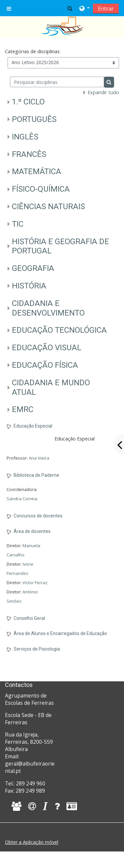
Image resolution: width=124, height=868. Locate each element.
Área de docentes (32, 531)
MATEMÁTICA (37, 171)
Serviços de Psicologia (37, 649)
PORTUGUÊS (34, 119)
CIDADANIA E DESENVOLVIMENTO (48, 308)
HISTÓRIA (29, 286)
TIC (18, 224)
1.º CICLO (28, 102)
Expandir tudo (103, 92)
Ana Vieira (39, 458)
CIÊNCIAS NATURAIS (48, 207)
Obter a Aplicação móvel (32, 842)
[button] (70, 8)
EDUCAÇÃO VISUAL (47, 348)
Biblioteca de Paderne (36, 475)
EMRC (23, 409)
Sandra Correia (22, 499)
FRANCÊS (29, 154)
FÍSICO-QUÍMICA (41, 189)
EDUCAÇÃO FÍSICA (45, 365)
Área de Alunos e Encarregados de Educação (60, 633)
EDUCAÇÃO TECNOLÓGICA (59, 330)
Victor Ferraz (35, 583)
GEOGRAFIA (33, 268)
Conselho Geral (29, 618)
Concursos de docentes (38, 516)
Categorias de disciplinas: (33, 51)
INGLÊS (25, 137)
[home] (62, 26)
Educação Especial (33, 426)
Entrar (106, 9)
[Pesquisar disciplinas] (57, 82)
